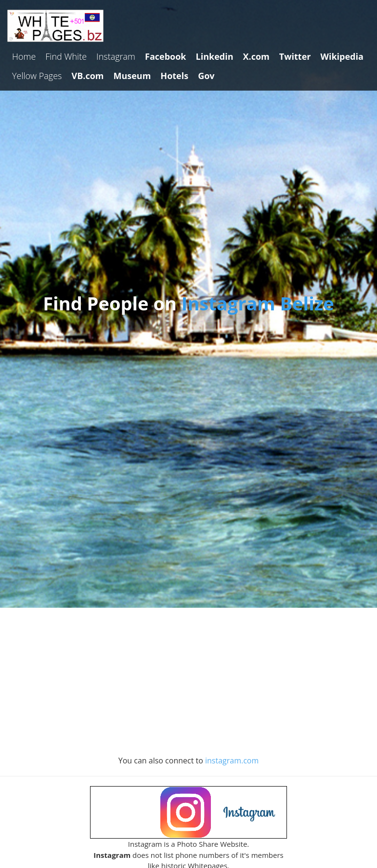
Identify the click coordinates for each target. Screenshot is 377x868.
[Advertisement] (189, 686)
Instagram (116, 56)
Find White (66, 56)
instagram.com (232, 761)
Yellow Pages (37, 76)
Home (24, 56)
